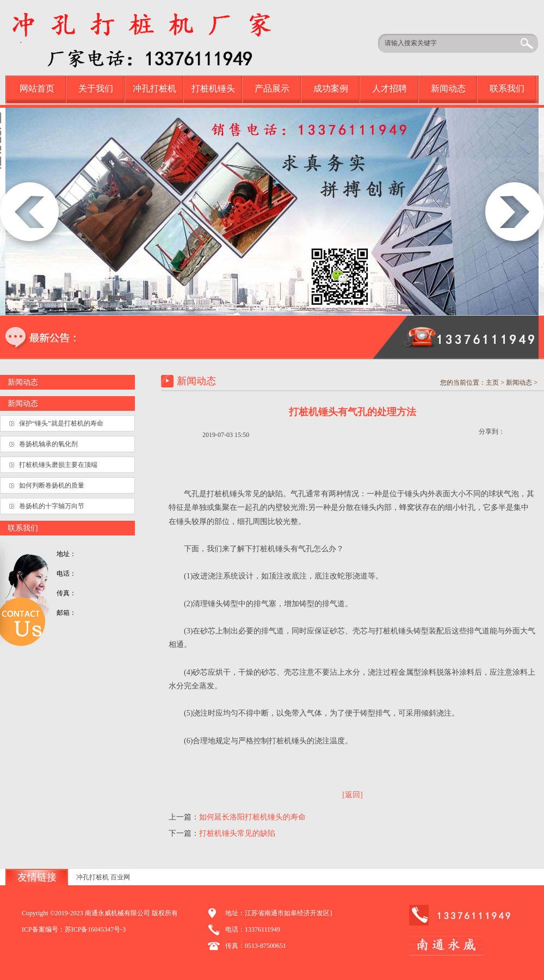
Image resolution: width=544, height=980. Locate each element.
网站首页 (37, 88)
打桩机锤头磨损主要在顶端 (58, 465)
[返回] (352, 795)
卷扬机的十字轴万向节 (52, 506)
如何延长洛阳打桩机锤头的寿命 (252, 817)
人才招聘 (390, 88)
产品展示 (272, 88)
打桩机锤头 (213, 88)
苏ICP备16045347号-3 (95, 929)
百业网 (120, 877)
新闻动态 (448, 88)
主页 (492, 383)
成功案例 (331, 88)
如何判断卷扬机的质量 (52, 485)
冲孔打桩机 (154, 88)
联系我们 (507, 88)
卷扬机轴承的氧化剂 (48, 444)
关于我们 (96, 88)
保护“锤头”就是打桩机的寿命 (61, 423)
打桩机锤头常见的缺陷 (237, 833)
